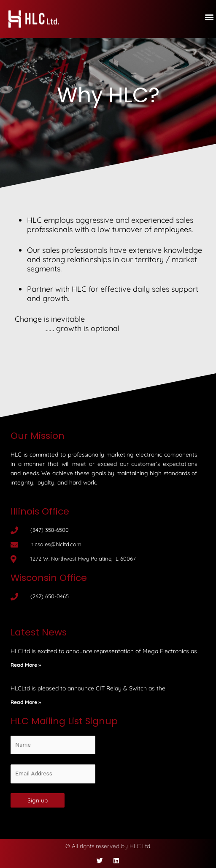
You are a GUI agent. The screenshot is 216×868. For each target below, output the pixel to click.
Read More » (26, 665)
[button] (209, 17)
